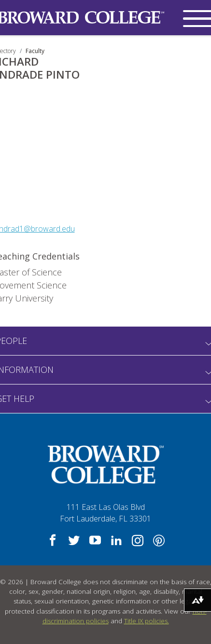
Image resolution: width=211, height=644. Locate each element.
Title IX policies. (147, 621)
